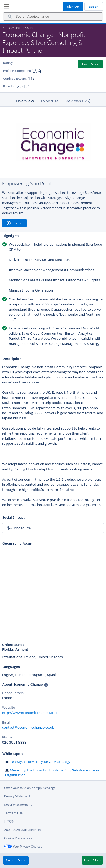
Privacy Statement (17, 796)
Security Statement (18, 804)
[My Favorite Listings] (5, 7)
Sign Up (73, 6)
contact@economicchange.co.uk (28, 727)
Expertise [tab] (50, 101)
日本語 (9, 821)
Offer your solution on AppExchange (30, 788)
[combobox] (53, 17)
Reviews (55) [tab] (78, 101)
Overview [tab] (25, 101)
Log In (94, 6)
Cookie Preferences (18, 838)
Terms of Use (13, 813)
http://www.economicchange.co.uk (30, 713)
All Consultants (18, 28)
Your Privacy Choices (23, 846)
